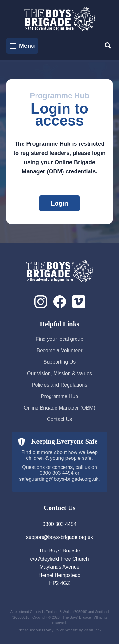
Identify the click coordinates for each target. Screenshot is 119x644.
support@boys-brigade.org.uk (60, 537)
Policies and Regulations (60, 385)
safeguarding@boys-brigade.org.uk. (60, 479)
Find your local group (60, 339)
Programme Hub (60, 396)
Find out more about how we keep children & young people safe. (60, 455)
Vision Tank (92, 630)
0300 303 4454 (57, 473)
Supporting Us (60, 362)
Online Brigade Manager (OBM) (60, 408)
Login (59, 203)
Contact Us (60, 419)
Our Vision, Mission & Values (60, 373)
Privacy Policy (53, 630)
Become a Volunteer (59, 350)
